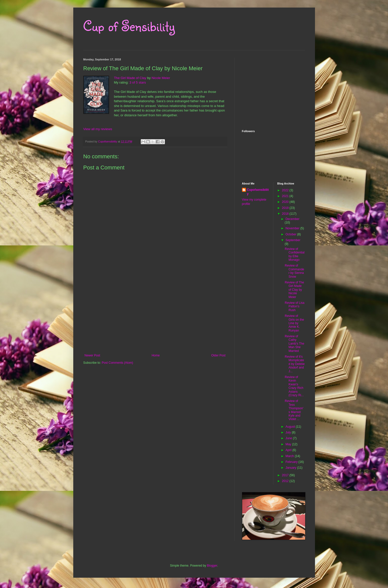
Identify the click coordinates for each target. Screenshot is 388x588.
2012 (286, 481)
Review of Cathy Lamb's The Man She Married (294, 344)
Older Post (218, 355)
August (291, 427)
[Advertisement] (155, 316)
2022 (286, 190)
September (293, 240)
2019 (286, 208)
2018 (286, 214)
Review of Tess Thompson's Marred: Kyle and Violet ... (294, 410)
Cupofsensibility (258, 192)
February (292, 462)
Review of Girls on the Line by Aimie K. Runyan (294, 323)
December (292, 219)
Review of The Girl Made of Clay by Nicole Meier (294, 290)
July (289, 432)
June (289, 438)
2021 (286, 196)
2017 (286, 475)
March (290, 456)
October (291, 234)
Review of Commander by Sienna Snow (294, 271)
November (293, 228)
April (289, 450)
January (291, 468)
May (289, 444)
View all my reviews (98, 129)
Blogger (212, 566)
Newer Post (92, 355)
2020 (286, 202)
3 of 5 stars (138, 82)
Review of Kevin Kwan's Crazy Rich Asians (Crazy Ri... (294, 386)
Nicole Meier (161, 78)
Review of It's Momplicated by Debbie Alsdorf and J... (295, 364)
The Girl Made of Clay (130, 78)
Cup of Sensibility (129, 26)
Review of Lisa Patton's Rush (295, 306)
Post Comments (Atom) (117, 363)
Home (156, 355)
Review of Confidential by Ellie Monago (295, 254)
